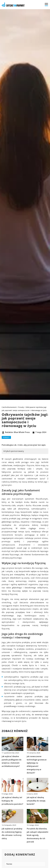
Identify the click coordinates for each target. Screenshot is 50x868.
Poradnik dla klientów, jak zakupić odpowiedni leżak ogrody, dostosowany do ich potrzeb (38, 835)
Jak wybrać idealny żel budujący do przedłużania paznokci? (12, 801)
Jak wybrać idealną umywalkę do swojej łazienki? (36, 801)
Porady (6, 437)
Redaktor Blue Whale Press (17, 432)
